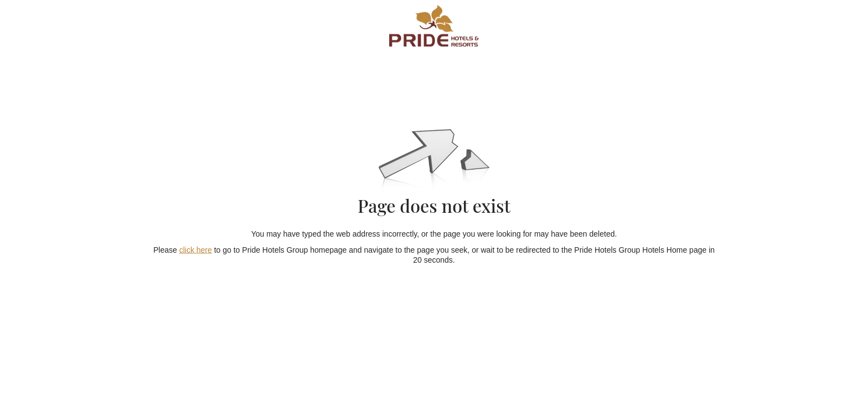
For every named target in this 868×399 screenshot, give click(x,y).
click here (196, 249)
